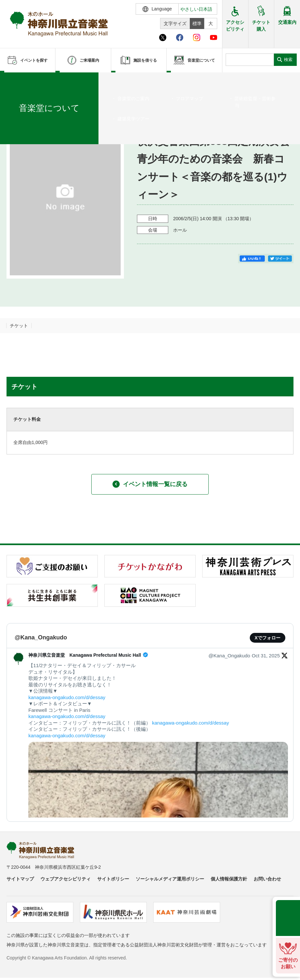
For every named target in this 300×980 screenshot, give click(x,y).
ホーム (16, 81)
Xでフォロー (268, 638)
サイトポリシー (113, 879)
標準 (197, 23)
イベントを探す (41, 81)
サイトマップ (20, 879)
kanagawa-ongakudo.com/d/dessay (67, 697)
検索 (288, 60)
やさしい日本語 (196, 9)
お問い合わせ (267, 879)
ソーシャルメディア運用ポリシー (170, 879)
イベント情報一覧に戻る (150, 484)
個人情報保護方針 (229, 879)
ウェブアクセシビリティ (66, 879)
